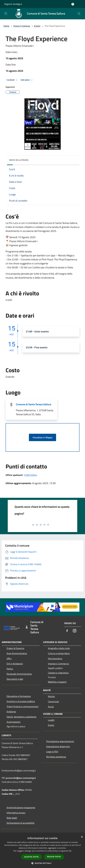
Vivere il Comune (22, 26)
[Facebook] (67, 631)
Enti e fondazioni (15, 664)
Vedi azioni (27, 80)
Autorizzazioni (14, 722)
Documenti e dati (15, 679)
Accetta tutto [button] (31, 857)
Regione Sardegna (13, 4)
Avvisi (51, 707)
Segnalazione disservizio (58, 746)
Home (6, 26)
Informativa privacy (16, 813)
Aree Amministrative (17, 653)
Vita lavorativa (55, 658)
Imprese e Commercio (58, 664)
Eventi (37, 26)
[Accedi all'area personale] (73, 4)
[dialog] (42, 851)
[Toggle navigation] (6, 13)
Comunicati (53, 701)
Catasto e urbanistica (58, 673)
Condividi (12, 80)
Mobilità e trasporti (57, 682)
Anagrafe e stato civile (59, 648)
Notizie (51, 696)
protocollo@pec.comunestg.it (21, 778)
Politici (10, 669)
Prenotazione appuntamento (60, 741)
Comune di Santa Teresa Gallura (34, 404)
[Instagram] (75, 631)
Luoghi (51, 720)
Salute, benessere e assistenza (21, 717)
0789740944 (31, 475)
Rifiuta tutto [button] (54, 857)
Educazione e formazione (19, 696)
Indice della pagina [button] (19, 160)
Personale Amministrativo (19, 674)
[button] (42, 863)
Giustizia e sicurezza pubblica (21, 701)
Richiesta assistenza (56, 757)
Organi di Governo (15, 648)
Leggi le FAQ (52, 752)
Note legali (12, 818)
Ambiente (11, 712)
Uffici (9, 658)
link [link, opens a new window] (70, 851)
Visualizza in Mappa (42, 437)
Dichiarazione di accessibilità (20, 823)
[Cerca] (79, 14)
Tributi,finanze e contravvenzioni (23, 706)
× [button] (82, 837)
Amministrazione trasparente (21, 808)
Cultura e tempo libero (59, 653)
